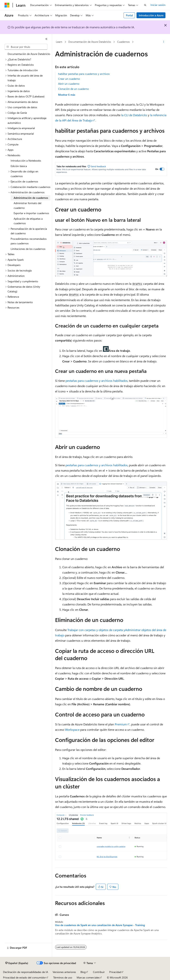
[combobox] (26, 47)
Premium (121, 724)
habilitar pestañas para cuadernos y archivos (84, 74)
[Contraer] (46, 39)
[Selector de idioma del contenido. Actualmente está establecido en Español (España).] (17, 963)
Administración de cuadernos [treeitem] (31, 198)
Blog (83, 972)
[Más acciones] (164, 42)
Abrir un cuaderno (69, 84)
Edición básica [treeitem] (19, 166)
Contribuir (99, 972)
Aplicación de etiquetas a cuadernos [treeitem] (28, 221)
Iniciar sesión (158, 5)
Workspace (72, 729)
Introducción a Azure (151, 15)
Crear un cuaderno (69, 79)
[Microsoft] (7, 5)
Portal (129, 15)
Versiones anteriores (64, 972)
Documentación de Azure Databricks (90, 42)
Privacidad (115, 972)
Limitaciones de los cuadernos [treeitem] (28, 249)
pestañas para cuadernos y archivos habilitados (97, 381)
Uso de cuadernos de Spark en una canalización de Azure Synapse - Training (100, 925)
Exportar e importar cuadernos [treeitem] (31, 213)
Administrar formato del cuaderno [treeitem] (27, 205)
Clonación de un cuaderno (73, 89)
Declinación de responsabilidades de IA (26, 972)
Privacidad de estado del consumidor (24, 977)
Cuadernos (123, 42)
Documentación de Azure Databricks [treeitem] (29, 54)
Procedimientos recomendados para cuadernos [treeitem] (29, 241)
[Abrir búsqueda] (145, 5)
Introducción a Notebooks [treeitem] (26, 161)
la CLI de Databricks (134, 115)
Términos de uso (63, 977)
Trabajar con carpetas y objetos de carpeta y (96, 630)
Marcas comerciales (88, 977)
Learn (59, 42)
